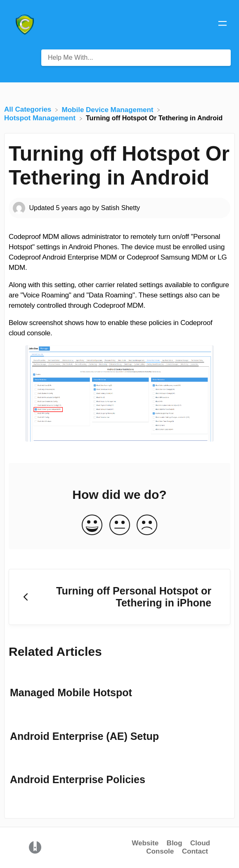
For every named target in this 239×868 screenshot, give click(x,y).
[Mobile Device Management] (109, 109)
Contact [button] (195, 851)
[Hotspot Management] (41, 118)
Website (145, 843)
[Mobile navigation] (222, 25)
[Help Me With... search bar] (136, 58)
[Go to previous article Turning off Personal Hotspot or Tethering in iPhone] (119, 597)
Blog (175, 843)
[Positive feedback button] (92, 525)
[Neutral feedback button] (120, 525)
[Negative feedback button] (147, 525)
